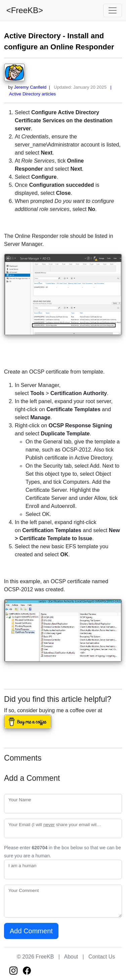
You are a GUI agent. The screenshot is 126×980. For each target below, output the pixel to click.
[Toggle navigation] (113, 10)
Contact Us (102, 957)
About (71, 957)
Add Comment (31, 931)
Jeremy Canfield (30, 87)
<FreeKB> (24, 10)
